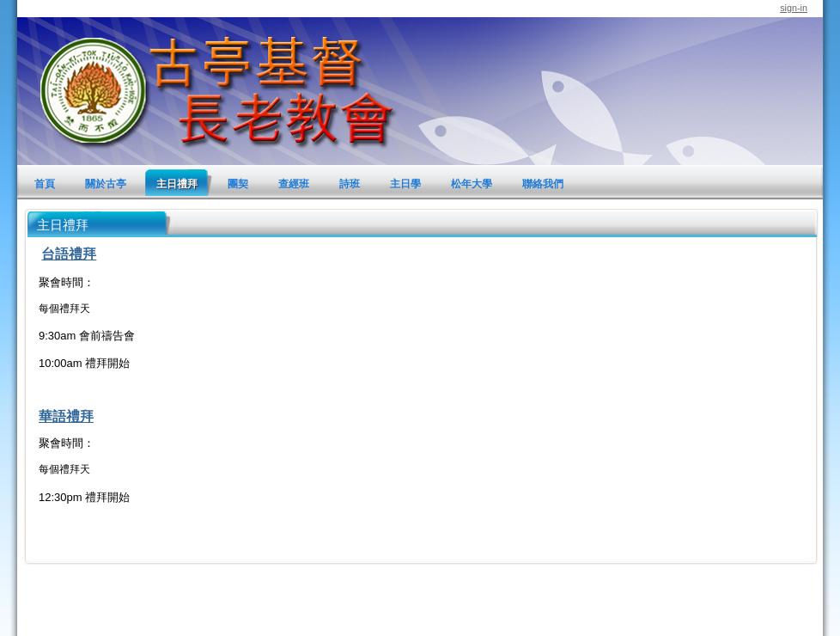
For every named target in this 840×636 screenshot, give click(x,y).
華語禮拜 (66, 416)
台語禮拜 (69, 254)
